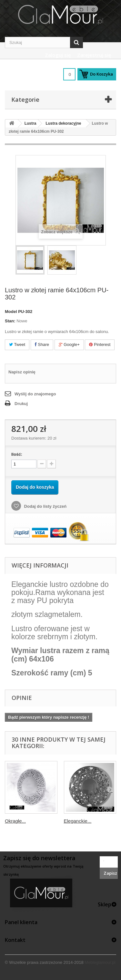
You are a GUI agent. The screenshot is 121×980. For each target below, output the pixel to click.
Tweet (17, 344)
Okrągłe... (15, 821)
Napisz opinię (22, 372)
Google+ (69, 344)
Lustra (30, 123)
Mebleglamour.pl (100, 962)
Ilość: (17, 454)
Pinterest (100, 344)
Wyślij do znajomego (35, 394)
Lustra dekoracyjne (63, 123)
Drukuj (21, 404)
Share (42, 344)
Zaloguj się (58, 55)
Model (11, 312)
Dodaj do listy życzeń (45, 506)
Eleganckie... (78, 821)
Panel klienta (21, 922)
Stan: (10, 321)
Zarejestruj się (94, 55)
